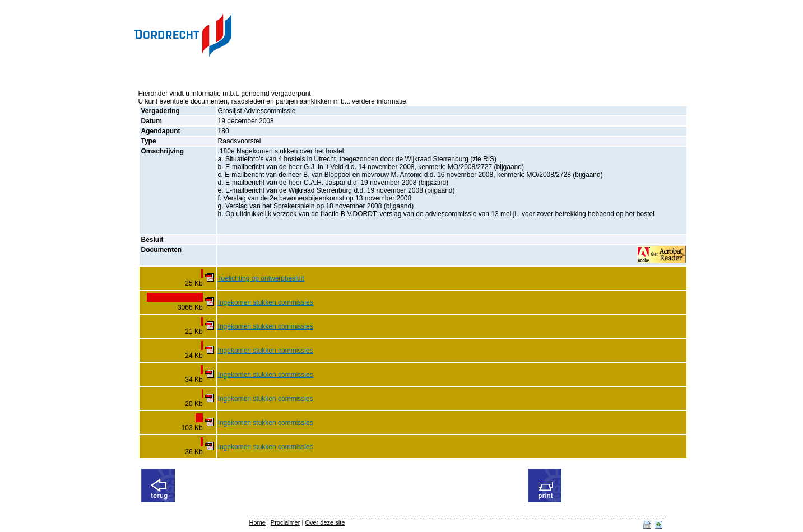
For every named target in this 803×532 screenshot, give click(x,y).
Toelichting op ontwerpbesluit (261, 278)
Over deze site (325, 522)
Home (257, 522)
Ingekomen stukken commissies (266, 302)
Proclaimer (286, 522)
